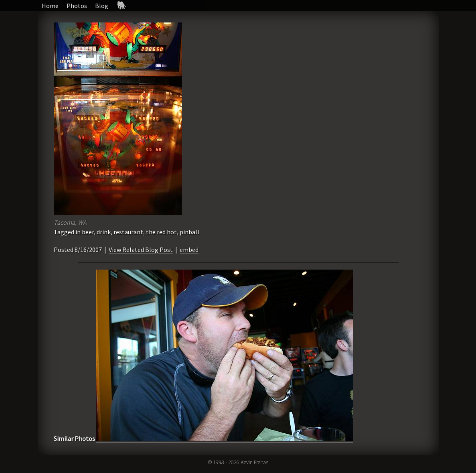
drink (104, 232)
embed (189, 250)
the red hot (161, 232)
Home (50, 6)
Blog (102, 6)
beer (88, 232)
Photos (77, 6)
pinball (189, 232)
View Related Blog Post (141, 250)
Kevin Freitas (254, 462)
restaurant (128, 232)
